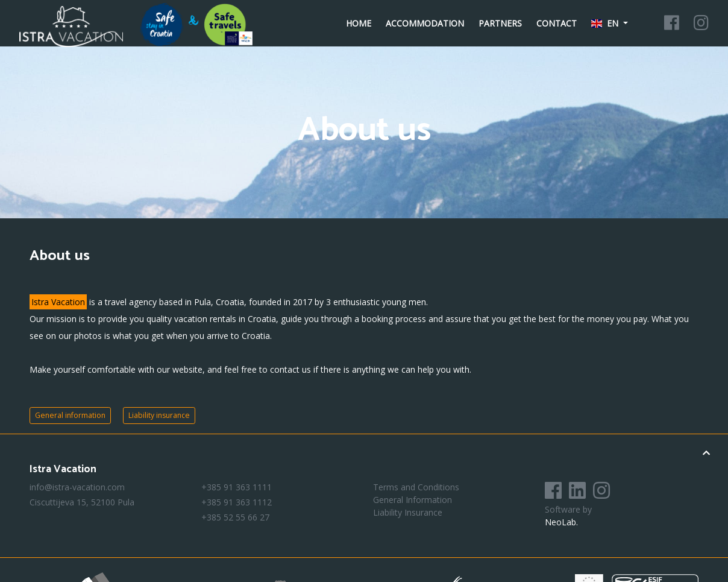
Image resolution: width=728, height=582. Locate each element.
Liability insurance (159, 415)
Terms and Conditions (416, 487)
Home (359, 23)
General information (70, 415)
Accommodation (425, 23)
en (606, 23)
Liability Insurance (408, 512)
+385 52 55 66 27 (235, 517)
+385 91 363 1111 (237, 487)
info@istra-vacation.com (77, 487)
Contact (557, 23)
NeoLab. (561, 522)
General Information (413, 500)
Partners (500, 23)
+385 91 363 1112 (237, 502)
